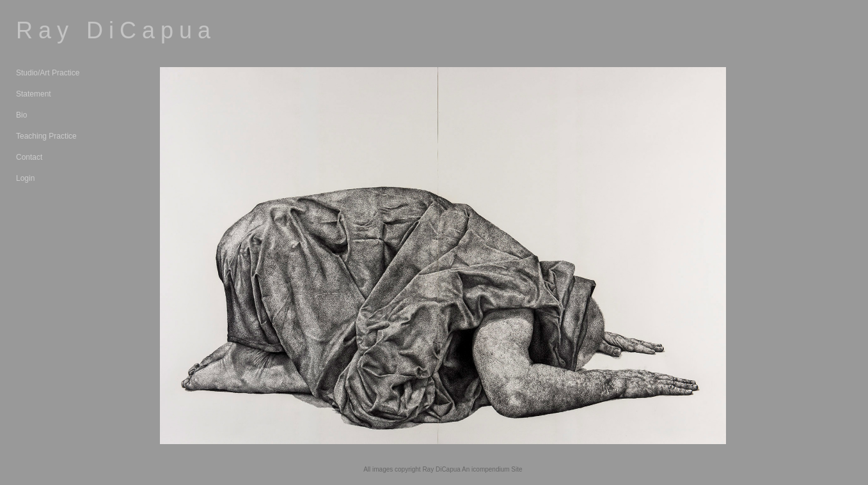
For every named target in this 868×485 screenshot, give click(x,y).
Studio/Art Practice (48, 73)
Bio (21, 115)
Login (25, 178)
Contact (29, 157)
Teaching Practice (46, 136)
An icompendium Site (492, 469)
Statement (34, 94)
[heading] (48, 30)
